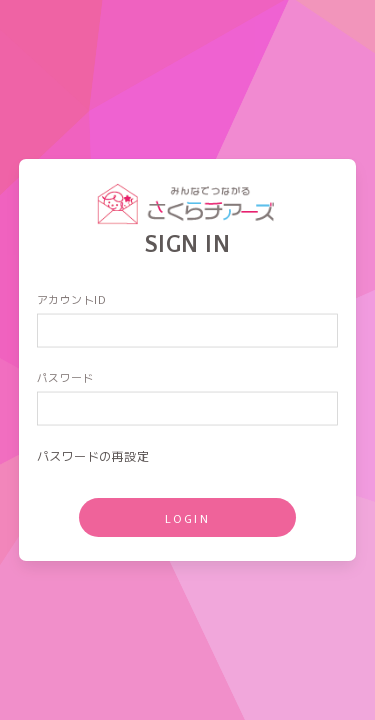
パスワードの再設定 (93, 455)
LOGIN (188, 518)
